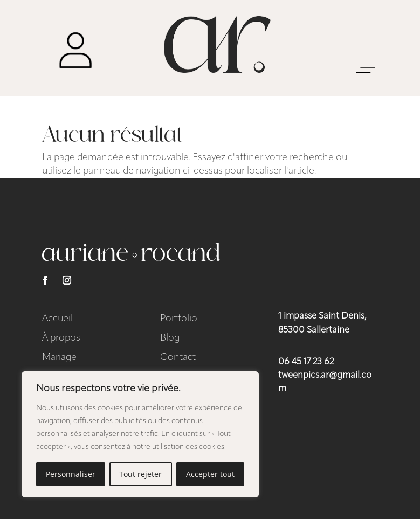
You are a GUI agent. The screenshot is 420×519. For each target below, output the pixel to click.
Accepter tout (210, 474)
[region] (140, 434)
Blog (170, 338)
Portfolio (179, 319)
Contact (178, 358)
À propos (61, 338)
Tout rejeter (140, 474)
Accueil (57, 319)
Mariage (59, 358)
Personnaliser (71, 474)
